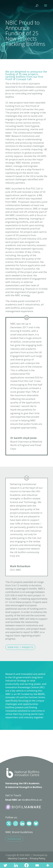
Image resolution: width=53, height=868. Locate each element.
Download (14, 839)
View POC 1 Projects (20, 647)
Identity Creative (18, 858)
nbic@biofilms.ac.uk (32, 800)
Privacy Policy (38, 858)
